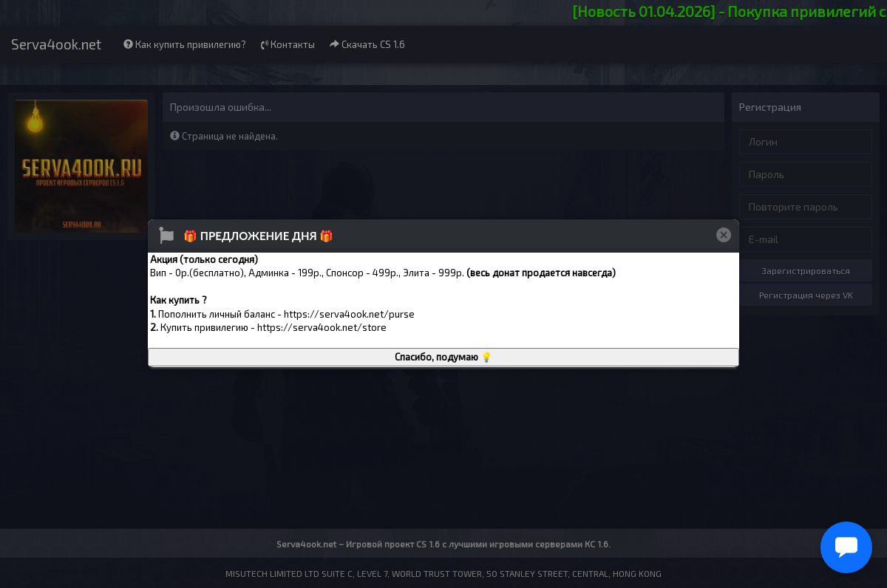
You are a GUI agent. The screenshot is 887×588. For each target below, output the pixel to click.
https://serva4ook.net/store (322, 327)
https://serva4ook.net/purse (349, 314)
